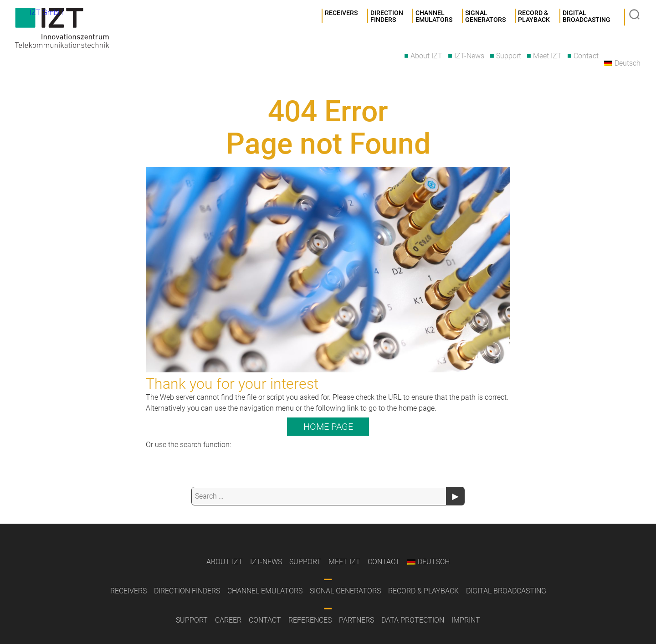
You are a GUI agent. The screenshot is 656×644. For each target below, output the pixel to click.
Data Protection (413, 620)
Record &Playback (534, 17)
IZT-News (469, 56)
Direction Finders (387, 17)
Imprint (466, 620)
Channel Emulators (434, 17)
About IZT (426, 56)
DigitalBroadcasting (587, 17)
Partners (356, 620)
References (310, 620)
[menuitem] (622, 63)
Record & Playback (423, 591)
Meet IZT (547, 56)
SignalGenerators (485, 17)
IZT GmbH (66, 30)
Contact (586, 56)
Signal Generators (345, 591)
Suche (635, 15)
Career (228, 620)
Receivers (341, 13)
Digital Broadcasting (506, 591)
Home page (328, 427)
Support (509, 56)
